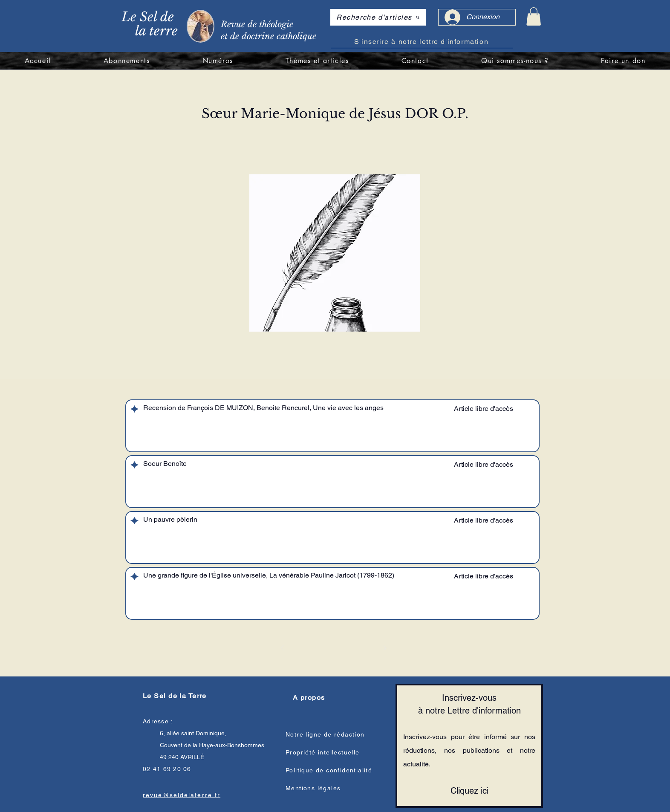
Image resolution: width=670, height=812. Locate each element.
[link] (534, 16)
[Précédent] (283, 648)
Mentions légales (313, 788)
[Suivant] (385, 648)
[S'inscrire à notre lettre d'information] (422, 42)
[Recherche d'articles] (378, 17)
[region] (223, 25)
